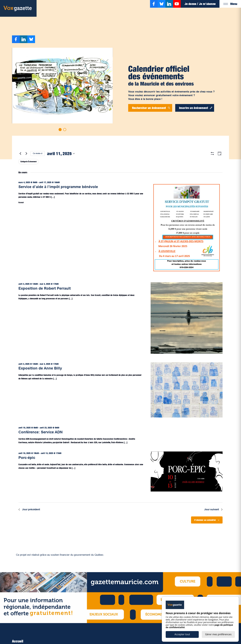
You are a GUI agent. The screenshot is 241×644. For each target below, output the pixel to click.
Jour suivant (213, 509)
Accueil (18, 641)
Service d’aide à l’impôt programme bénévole (58, 187)
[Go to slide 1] (60, 130)
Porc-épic (27, 458)
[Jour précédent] (20, 154)
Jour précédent (29, 509)
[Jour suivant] (26, 154)
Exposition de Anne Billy (40, 368)
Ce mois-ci (38, 153)
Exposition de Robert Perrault (45, 288)
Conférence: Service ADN (40, 432)
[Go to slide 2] (65, 130)
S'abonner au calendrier (205, 520)
